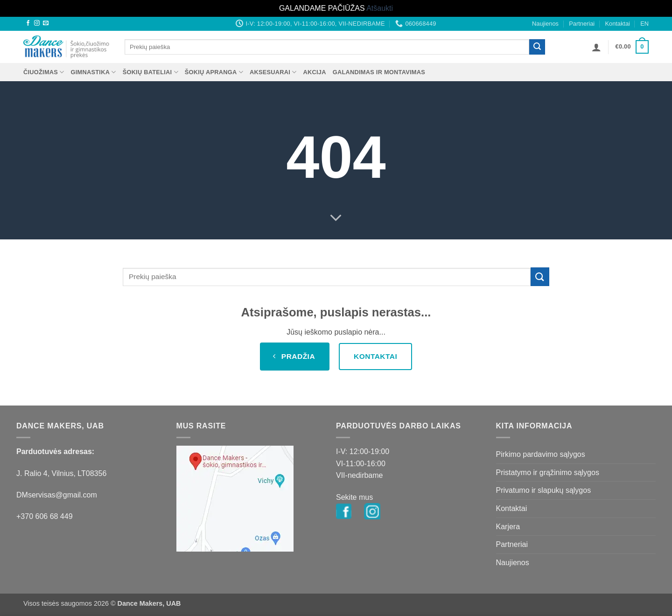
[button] (596, 47)
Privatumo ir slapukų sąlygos (544, 490)
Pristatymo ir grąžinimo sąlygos (548, 472)
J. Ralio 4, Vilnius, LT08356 (61, 473)
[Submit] (537, 47)
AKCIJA (315, 72)
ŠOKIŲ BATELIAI (150, 72)
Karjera (508, 527)
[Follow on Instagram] (37, 23)
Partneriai (582, 24)
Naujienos (545, 24)
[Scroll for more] (336, 218)
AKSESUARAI (273, 72)
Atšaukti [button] (380, 8)
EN (644, 24)
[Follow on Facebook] (28, 23)
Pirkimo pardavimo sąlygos (541, 454)
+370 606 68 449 (45, 516)
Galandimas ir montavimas (379, 72)
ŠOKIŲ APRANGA (214, 72)
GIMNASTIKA (94, 72)
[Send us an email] (46, 23)
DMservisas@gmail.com (57, 495)
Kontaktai (617, 24)
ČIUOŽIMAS (44, 72)
